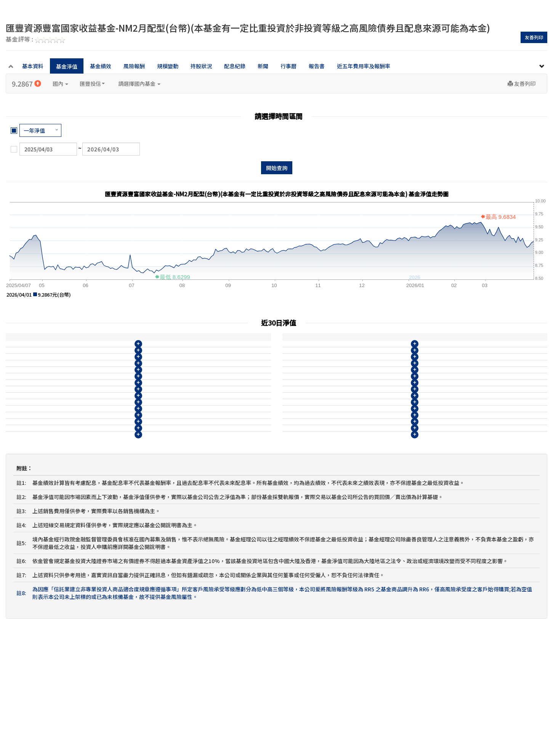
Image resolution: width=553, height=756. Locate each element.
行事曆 (289, 66)
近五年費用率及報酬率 (364, 66)
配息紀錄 (235, 66)
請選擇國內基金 (139, 83)
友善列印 (534, 37)
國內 (60, 83)
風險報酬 (134, 66)
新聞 (263, 66)
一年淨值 (34, 130)
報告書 (317, 66)
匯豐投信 (92, 83)
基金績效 (101, 66)
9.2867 (26, 83)
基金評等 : (35, 40)
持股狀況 (201, 66)
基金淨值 (67, 66)
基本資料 (33, 66)
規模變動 (168, 66)
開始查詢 (277, 168)
